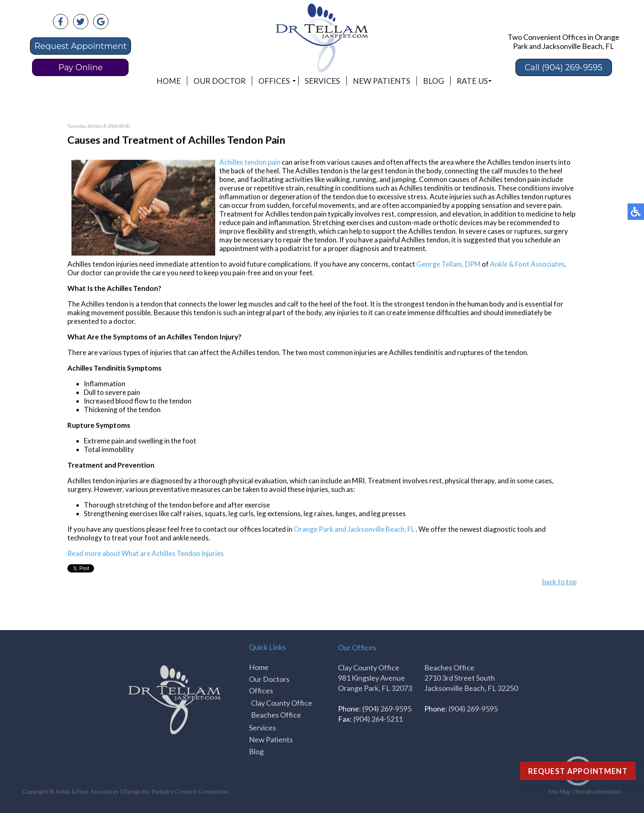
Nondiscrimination (599, 791)
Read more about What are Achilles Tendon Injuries (146, 554)
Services (322, 81)
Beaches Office (276, 715)
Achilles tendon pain (250, 163)
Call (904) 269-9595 (563, 67)
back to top (559, 582)
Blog (434, 81)
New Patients (382, 81)
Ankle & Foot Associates (527, 264)
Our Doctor (220, 81)
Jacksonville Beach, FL (381, 530)
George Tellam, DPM (448, 264)
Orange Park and (320, 530)
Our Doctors (269, 679)
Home (169, 81)
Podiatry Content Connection (190, 791)
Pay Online (80, 67)
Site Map (560, 791)
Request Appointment (81, 46)
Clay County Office (282, 703)
